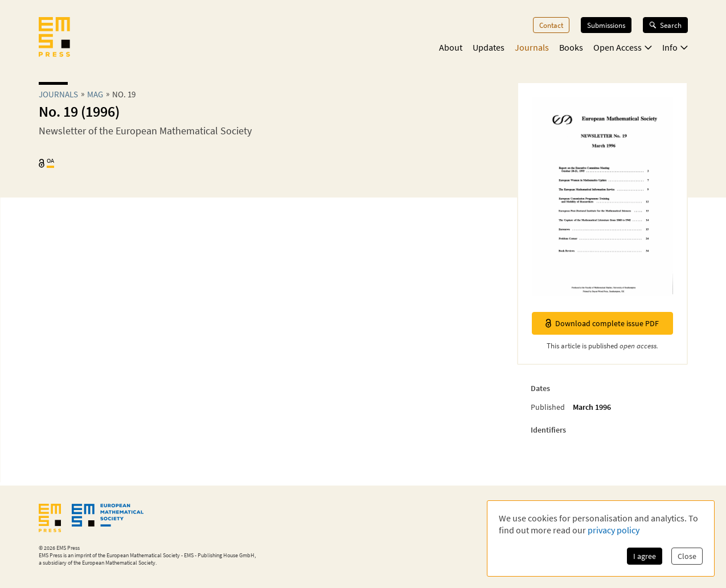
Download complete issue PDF (602, 323)
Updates (489, 47)
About (451, 47)
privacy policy (614, 530)
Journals (532, 47)
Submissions (606, 25)
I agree (645, 556)
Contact (551, 25)
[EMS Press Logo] (54, 38)
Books (571, 47)
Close (687, 556)
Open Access (623, 47)
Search (665, 25)
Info (675, 47)
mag (95, 94)
